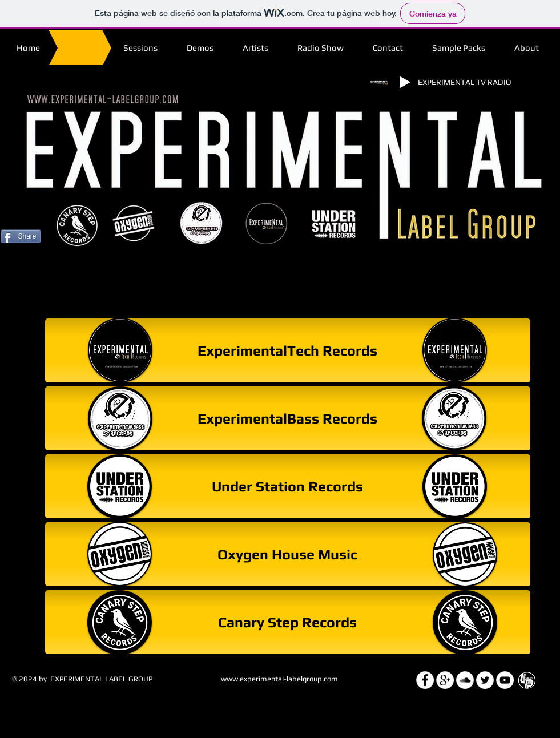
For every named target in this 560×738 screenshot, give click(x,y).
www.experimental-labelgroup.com (279, 679)
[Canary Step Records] (288, 622)
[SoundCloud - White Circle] (465, 680)
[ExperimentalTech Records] (288, 350)
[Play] (405, 82)
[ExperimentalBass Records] (288, 418)
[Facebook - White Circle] (425, 680)
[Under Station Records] (288, 486)
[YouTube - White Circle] (505, 680)
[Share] (21, 236)
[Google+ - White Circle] (445, 680)
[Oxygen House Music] (288, 554)
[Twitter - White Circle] (485, 680)
